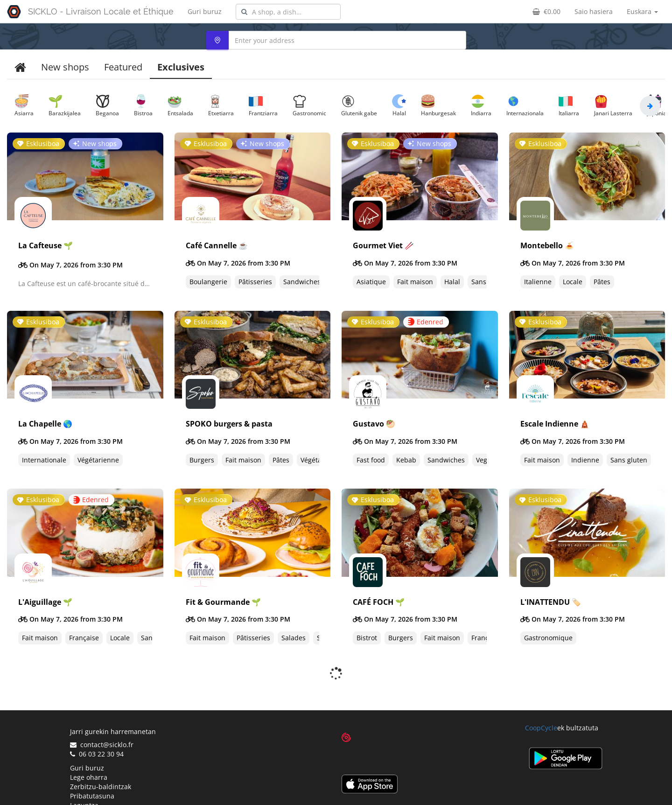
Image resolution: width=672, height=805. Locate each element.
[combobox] (288, 12)
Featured (123, 67)
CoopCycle (541, 703)
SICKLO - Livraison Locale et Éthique (101, 11)
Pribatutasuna (92, 771)
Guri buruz (205, 11)
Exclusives (181, 67)
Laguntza (84, 780)
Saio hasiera (594, 11)
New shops (65, 67)
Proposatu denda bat (103, 790)
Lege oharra (89, 752)
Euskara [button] (642, 11)
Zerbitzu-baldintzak (101, 762)
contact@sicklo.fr (102, 720)
